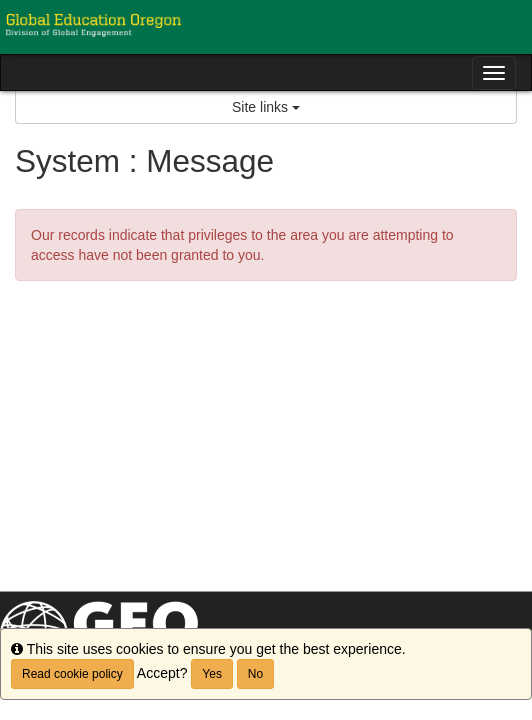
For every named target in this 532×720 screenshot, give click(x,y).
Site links (266, 107)
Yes (212, 674)
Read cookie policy (72, 674)
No (255, 674)
